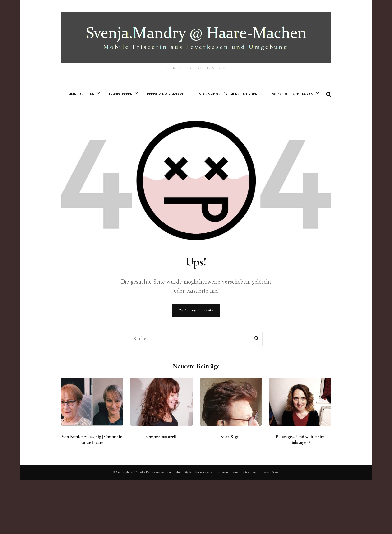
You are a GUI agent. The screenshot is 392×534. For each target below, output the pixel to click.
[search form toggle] (329, 95)
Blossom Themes (228, 472)
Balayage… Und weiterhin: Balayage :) (300, 439)
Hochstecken (121, 94)
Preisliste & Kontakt (165, 94)
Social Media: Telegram (293, 94)
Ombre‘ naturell (161, 437)
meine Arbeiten (81, 94)
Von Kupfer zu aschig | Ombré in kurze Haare (92, 439)
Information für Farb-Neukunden (228, 94)
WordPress (271, 472)
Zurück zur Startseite (196, 310)
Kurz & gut (231, 437)
